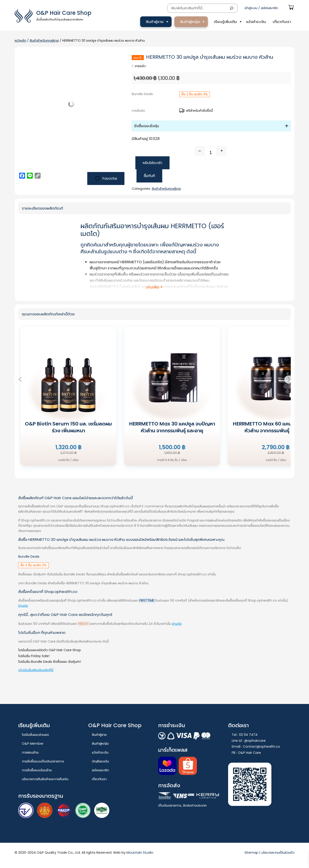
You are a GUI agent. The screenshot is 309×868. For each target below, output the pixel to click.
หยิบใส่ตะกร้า (152, 163)
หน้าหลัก (20, 40)
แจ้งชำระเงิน (256, 22)
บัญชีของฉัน (100, 761)
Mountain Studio (140, 853)
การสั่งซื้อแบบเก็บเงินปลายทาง (43, 761)
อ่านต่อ (23, 606)
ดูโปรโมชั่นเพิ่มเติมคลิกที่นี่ (36, 670)
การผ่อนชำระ (30, 752)
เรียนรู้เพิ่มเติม (225, 22)
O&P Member (33, 744)
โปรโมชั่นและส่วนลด (35, 735)
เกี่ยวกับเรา (282, 22)
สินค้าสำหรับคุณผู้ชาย (44, 40)
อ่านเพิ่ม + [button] (154, 287)
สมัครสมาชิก (100, 770)
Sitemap (252, 853)
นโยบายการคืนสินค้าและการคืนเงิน (45, 779)
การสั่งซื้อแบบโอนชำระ (37, 770)
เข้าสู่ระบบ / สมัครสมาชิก (261, 8)
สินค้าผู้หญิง (190, 22)
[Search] (232, 8)
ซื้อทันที (149, 176)
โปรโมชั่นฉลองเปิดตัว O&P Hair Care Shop (50, 650)
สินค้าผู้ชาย (155, 22)
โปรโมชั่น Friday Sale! (34, 656)
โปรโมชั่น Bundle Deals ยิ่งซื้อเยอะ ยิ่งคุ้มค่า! (50, 662)
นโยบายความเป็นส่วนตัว (278, 853)
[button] (211, 126)
